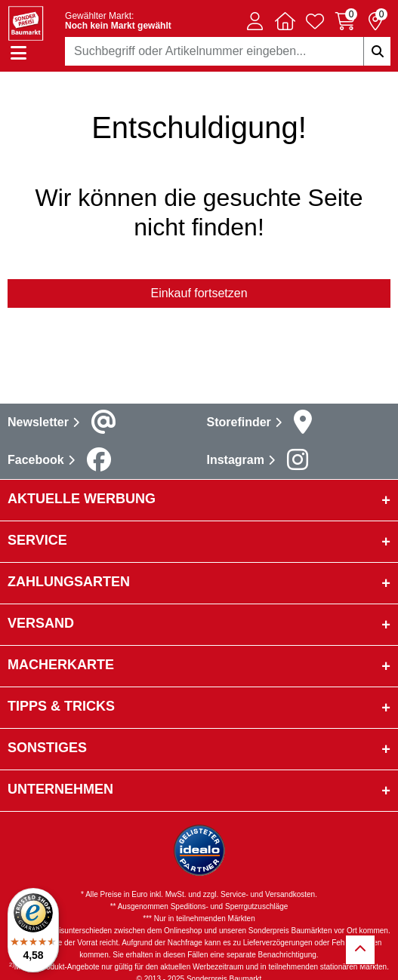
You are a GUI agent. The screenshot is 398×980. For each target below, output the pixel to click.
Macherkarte (61, 665)
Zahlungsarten (69, 582)
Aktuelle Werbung (82, 499)
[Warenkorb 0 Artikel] (345, 21)
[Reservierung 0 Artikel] (375, 21)
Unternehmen (60, 789)
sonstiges (47, 748)
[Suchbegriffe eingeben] (377, 51)
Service (37, 540)
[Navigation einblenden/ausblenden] (19, 53)
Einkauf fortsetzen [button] (199, 293)
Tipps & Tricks (61, 706)
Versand (41, 623)
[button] (255, 21)
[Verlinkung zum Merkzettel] (315, 21)
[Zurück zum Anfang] (360, 950)
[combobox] (228, 51)
